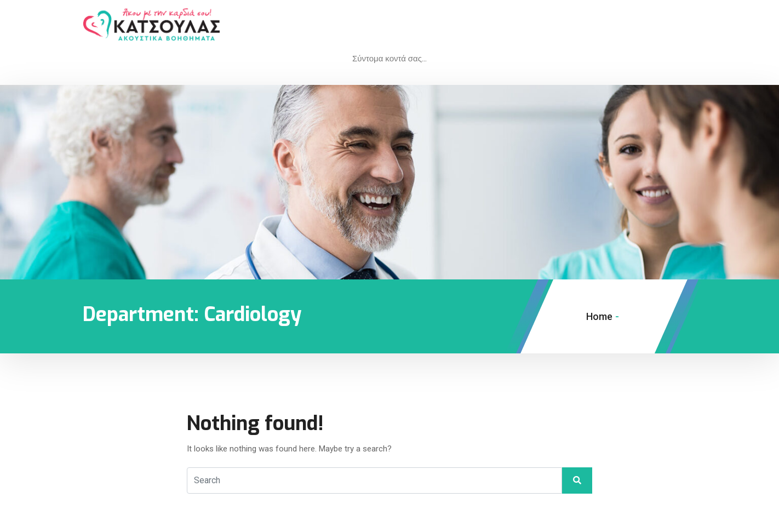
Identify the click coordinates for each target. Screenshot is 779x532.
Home (599, 316)
